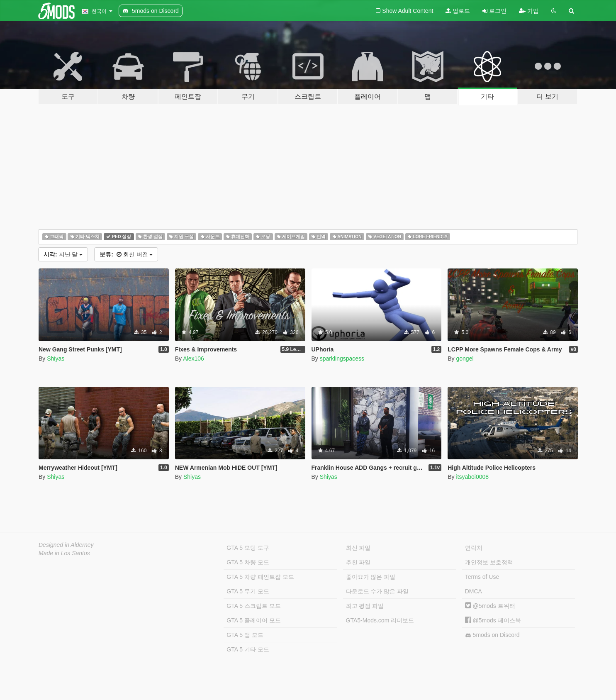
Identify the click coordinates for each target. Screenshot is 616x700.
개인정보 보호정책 (489, 562)
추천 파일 (358, 562)
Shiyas (56, 359)
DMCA (474, 591)
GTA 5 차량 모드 (248, 562)
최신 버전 (126, 254)
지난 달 (63, 254)
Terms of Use (482, 577)
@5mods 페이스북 (493, 620)
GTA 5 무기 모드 (248, 591)
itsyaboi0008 (472, 477)
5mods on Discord (492, 635)
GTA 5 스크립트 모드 (253, 606)
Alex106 (194, 359)
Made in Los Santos (64, 553)
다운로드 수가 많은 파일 (377, 591)
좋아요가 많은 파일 (371, 577)
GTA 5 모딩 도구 (248, 548)
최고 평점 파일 (365, 606)
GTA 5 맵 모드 (245, 635)
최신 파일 (358, 548)
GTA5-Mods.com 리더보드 (380, 620)
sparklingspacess (342, 359)
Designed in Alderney (66, 545)
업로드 (458, 11)
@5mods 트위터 (490, 606)
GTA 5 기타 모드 (248, 649)
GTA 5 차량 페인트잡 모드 (260, 577)
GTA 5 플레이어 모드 (253, 620)
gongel (465, 359)
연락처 (474, 548)
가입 (529, 11)
